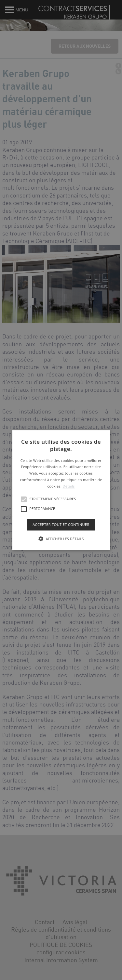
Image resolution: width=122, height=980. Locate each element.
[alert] (61, 490)
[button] (61, 490)
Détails (68, 486)
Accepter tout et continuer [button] (61, 524)
